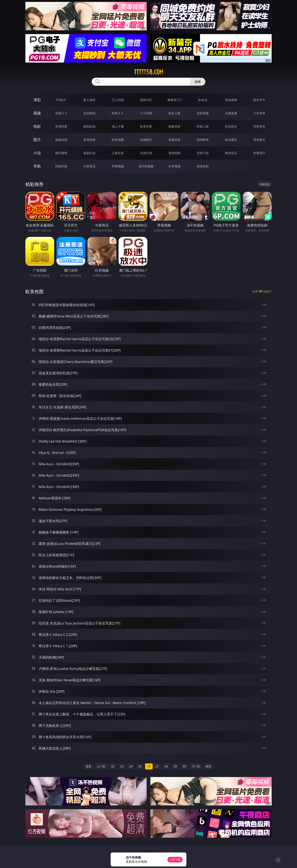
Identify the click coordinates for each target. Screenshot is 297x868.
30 (184, 766)
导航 (37, 166)
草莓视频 (118, 166)
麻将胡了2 (174, 100)
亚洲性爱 (61, 126)
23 (122, 766)
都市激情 (61, 153)
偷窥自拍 (61, 140)
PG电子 (61, 100)
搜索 (198, 82)
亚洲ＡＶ (61, 113)
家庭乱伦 (89, 153)
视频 (37, 113)
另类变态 (259, 126)
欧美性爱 (146, 126)
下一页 (196, 766)
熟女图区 (231, 140)
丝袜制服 (203, 113)
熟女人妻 (174, 113)
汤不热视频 (146, 166)
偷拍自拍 (89, 126)
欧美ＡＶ (118, 113)
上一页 (101, 766)
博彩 (37, 100)
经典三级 (203, 126)
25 (140, 766)
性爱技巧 (259, 153)
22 (113, 766)
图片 (37, 140)
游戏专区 (146, 100)
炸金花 (203, 100)
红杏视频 (174, 166)
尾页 (208, 766)
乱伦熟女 (231, 126)
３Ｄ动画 (146, 113)
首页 (89, 766)
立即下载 (175, 860)
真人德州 (89, 100)
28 (166, 766)
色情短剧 (203, 166)
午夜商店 (89, 166)
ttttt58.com (149, 72)
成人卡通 (118, 126)
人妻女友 (118, 153)
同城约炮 (61, 166)
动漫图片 (146, 140)
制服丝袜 (174, 126)
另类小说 (203, 153)
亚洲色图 (89, 140)
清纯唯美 (203, 140)
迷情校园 (174, 153)
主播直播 (231, 113)
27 (157, 766)
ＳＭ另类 (259, 113)
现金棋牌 (231, 100)
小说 (37, 153)
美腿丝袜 (174, 140)
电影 (37, 126)
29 (175, 766)
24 (131, 766)
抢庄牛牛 (259, 100)
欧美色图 (118, 140)
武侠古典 (146, 153)
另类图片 (259, 140)
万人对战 (118, 100)
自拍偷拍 (89, 113)
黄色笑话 (231, 153)
